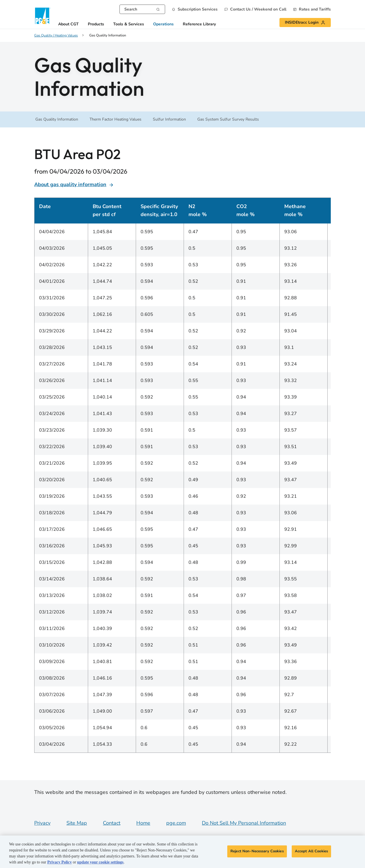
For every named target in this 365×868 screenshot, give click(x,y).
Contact (112, 823)
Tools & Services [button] (129, 24)
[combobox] (142, 9)
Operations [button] (163, 24)
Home (143, 823)
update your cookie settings (100, 862)
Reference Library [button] (199, 24)
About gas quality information (74, 184)
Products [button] (96, 24)
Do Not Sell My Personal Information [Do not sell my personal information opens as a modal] (244, 823)
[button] (195, 9)
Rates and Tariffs (315, 9)
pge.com (176, 823)
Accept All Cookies (311, 851)
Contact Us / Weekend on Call (258, 9)
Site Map (77, 823)
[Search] (158, 9)
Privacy (42, 823)
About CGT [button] (68, 24)
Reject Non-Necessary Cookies (257, 851)
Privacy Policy (60, 862)
